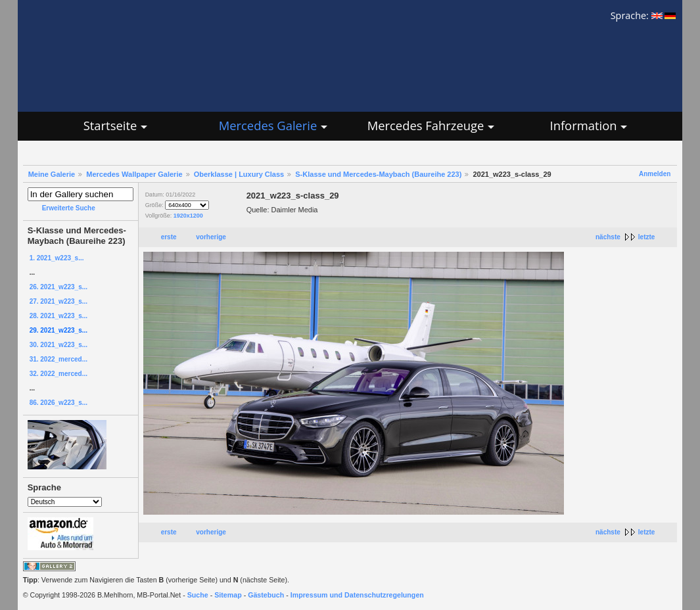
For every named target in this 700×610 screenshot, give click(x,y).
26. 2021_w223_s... (58, 287)
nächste (608, 237)
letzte (647, 237)
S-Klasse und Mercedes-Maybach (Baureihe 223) (378, 174)
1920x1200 (188, 216)
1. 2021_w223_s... (57, 258)
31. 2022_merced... (58, 359)
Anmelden (655, 174)
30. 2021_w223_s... (58, 345)
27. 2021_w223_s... (58, 301)
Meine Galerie (52, 174)
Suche (198, 595)
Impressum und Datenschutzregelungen (357, 595)
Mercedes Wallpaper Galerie (134, 174)
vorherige (211, 237)
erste (169, 237)
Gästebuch (266, 595)
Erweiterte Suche (69, 208)
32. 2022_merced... (58, 374)
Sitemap (228, 595)
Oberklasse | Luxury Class (239, 174)
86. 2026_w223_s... (58, 403)
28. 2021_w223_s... (58, 316)
